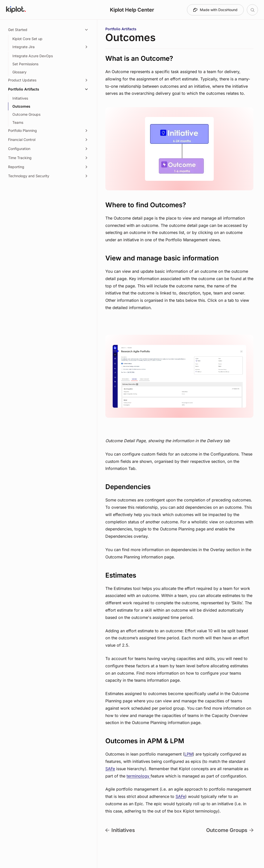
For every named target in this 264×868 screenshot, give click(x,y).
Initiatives (120, 830)
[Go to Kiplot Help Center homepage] (16, 10)
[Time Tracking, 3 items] (49, 158)
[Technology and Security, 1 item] (49, 176)
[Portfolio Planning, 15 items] (49, 131)
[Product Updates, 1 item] (49, 80)
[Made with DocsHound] (215, 10)
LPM (189, 754)
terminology (139, 776)
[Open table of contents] (252, 10)
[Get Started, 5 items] (49, 30)
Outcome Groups (230, 830)
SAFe (110, 769)
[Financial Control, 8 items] (49, 140)
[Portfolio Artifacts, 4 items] (49, 89)
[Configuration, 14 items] (49, 149)
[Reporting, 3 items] (49, 167)
